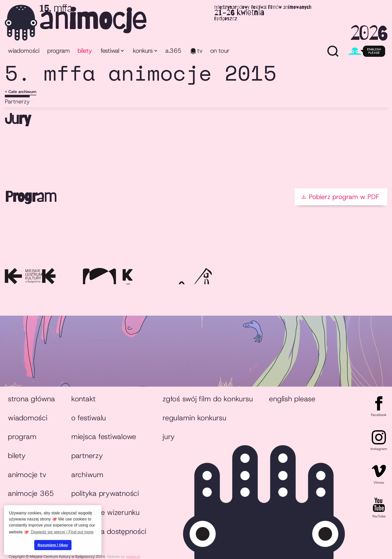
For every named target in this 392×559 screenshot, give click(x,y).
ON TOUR (220, 51)
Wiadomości (24, 51)
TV (200, 51)
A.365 (173, 51)
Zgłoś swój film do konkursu (208, 399)
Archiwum (87, 475)
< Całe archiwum (21, 92)
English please (292, 399)
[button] (112, 51)
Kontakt (83, 399)
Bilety (17, 456)
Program (22, 437)
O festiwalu (89, 418)
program (59, 51)
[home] (196, 23)
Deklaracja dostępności (109, 531)
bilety (85, 51)
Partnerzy (17, 101)
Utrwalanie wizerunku (105, 512)
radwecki (133, 556)
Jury (169, 437)
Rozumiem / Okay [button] (53, 545)
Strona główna (31, 399)
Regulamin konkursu (194, 418)
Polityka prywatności (105, 493)
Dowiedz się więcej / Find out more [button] (62, 532)
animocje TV (27, 475)
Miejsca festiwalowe (104, 437)
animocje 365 (31, 493)
